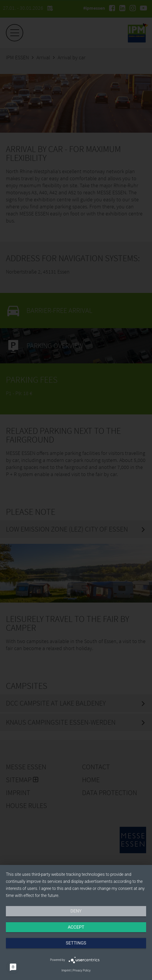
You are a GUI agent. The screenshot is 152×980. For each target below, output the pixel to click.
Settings (76, 943)
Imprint (66, 970)
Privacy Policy (82, 970)
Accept (76, 927)
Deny (76, 911)
